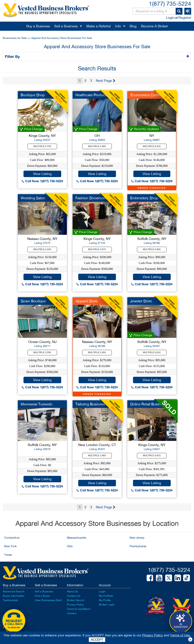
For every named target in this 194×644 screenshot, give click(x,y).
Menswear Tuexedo (36, 404)
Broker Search (76, 600)
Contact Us (74, 596)
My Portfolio (106, 596)
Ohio (70, 546)
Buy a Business (38, 26)
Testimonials (10, 600)
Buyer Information (14, 596)
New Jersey (137, 538)
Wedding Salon (33, 198)
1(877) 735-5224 (170, 4)
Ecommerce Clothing (147, 95)
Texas (8, 555)
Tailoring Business (90, 404)
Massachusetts (77, 538)
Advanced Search (14, 591)
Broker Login (107, 605)
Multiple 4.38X (97, 146)
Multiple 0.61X (152, 352)
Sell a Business (66, 26)
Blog (133, 26)
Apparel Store (87, 301)
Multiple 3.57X (97, 249)
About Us (72, 591)
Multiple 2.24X (42, 249)
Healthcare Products (92, 95)
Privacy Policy (75, 605)
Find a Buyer (43, 596)
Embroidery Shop (144, 198)
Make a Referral (99, 26)
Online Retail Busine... (148, 404)
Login (170, 18)
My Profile (105, 600)
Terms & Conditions (79, 609)
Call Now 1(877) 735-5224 (42, 181)
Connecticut (12, 538)
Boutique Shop (33, 95)
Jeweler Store (141, 301)
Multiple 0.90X (152, 249)
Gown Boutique (33, 301)
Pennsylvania (138, 546)
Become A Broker (154, 26)
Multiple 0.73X (42, 146)
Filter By (13, 56)
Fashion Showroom (91, 198)
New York (10, 546)
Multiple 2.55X (42, 352)
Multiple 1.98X (97, 456)
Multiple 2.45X (97, 352)
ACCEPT (97, 640)
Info (118, 26)
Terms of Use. (180, 635)
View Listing (42, 174)
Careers (72, 613)
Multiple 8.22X (152, 146)
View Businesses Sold (48, 600)
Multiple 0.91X (152, 456)
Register (185, 18)
